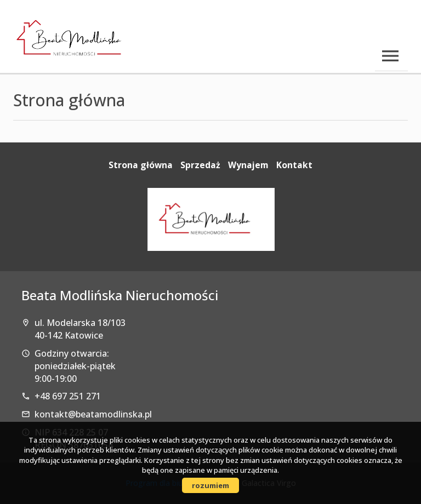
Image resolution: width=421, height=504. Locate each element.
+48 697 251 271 (68, 396)
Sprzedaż (200, 165)
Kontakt (294, 165)
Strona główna (141, 165)
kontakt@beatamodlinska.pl (93, 414)
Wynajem (248, 165)
